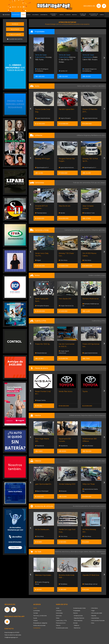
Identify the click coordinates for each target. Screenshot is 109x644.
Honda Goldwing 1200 (67, 484)
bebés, (86, 552)
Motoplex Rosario (42, 306)
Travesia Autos (41, 213)
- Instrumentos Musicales (98, 621)
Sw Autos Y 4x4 (89, 213)
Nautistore (40, 446)
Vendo (62, 213)
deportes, (92, 552)
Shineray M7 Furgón (43, 159)
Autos (58, 608)
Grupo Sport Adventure (64, 352)
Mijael (38, 260)
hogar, (81, 552)
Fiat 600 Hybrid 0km (66, 109)
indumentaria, (101, 552)
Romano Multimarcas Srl (91, 305)
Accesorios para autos (62, 628)
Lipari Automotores (43, 118)
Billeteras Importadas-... (44, 575)
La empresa (37, 611)
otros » (103, 553)
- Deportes (93, 616)
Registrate (15, 29)
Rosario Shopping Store (42, 583)
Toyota (85, 391)
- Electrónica (77, 628)
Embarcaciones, (75, 415)
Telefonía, (58, 552)
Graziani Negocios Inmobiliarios (90, 70)
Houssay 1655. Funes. (43, 57)
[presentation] (30, 58)
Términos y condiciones (40, 616)
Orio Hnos (63, 260)
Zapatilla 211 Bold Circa (91, 575)
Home (35, 608)
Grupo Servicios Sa (66, 306)
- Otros (92, 623)
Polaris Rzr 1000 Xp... (43, 344)
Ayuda (35, 618)
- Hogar (93, 611)
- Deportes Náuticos (79, 618)
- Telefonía (76, 625)
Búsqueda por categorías (40, 623)
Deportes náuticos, (88, 415)
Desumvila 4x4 (41, 353)
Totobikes (63, 584)
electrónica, (66, 552)
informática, (75, 552)
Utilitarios (59, 611)
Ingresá (15, 24)
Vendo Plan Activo (66, 391)
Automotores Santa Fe (90, 490)
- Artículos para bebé (96, 613)
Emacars (63, 491)
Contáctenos (37, 628)
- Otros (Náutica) (78, 621)
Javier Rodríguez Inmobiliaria (42, 70)
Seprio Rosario (65, 118)
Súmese (36, 613)
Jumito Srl (63, 71)
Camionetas (59, 613)
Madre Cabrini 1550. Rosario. (90, 57)
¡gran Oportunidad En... (44, 484)
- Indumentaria (95, 618)
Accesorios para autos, (81, 506)
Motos (58, 618)
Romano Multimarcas (91, 299)
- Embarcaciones (78, 616)
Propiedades (77, 611)
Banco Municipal (42, 491)
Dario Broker (88, 446)
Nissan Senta (40, 400)
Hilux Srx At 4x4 (65, 206)
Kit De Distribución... (43, 529)
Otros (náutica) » (100, 415)
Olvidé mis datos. (15, 39)
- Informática (94, 608)
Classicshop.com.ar (90, 584)
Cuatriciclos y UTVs (61, 621)
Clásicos (58, 625)
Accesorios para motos (97, 506)
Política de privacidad (39, 625)
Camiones (59, 616)
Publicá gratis (15, 34)
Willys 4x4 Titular (89, 484)
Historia (35, 621)
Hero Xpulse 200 (65, 299)
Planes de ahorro (61, 623)
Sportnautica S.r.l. (42, 167)
